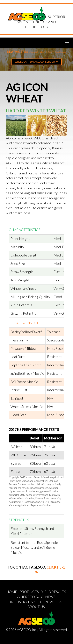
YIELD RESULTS (54, 592)
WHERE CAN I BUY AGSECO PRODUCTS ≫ (37, 62)
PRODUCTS (29, 592)
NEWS (50, 597)
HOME (12, 592)
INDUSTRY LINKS (24, 602)
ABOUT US (36, 607)
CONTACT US (51, 602)
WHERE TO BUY (30, 597)
